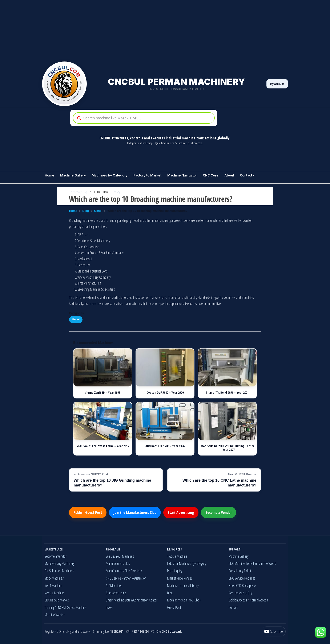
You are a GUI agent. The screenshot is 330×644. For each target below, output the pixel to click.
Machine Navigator (182, 175)
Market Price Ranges (180, 578)
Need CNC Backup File (242, 585)
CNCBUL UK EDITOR (99, 192)
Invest (110, 607)
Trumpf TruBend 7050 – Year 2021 (227, 392)
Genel (98, 211)
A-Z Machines (114, 585)
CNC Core (211, 175)
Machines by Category (110, 175)
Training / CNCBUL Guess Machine (65, 607)
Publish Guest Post (88, 512)
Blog (86, 211)
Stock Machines (54, 578)
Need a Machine (55, 593)
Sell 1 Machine (53, 585)
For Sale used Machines (59, 571)
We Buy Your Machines (120, 556)
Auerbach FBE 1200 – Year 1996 (165, 446)
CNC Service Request (242, 578)
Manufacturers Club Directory (124, 571)
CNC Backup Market (57, 600)
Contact (246, 175)
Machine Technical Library (183, 585)
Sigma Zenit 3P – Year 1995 (103, 392)
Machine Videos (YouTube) (184, 600)
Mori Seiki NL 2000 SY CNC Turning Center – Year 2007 (227, 448)
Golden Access (238, 600)
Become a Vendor (219, 512)
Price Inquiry (175, 571)
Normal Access (259, 600)
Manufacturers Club (118, 563)
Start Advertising (181, 512)
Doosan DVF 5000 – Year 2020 (165, 392)
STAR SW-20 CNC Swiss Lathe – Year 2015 (103, 446)
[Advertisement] (126, 29)
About (229, 175)
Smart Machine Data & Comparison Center (132, 600)
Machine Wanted (55, 615)
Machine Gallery (73, 175)
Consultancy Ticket (240, 571)
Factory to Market (147, 175)
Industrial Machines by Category (187, 563)
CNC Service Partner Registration (126, 578)
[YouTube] (274, 631)
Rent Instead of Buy (240, 593)
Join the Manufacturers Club (135, 512)
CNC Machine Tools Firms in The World (252, 563)
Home (50, 175)
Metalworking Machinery (59, 563)
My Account (277, 84)
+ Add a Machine (177, 556)
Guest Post (174, 607)
